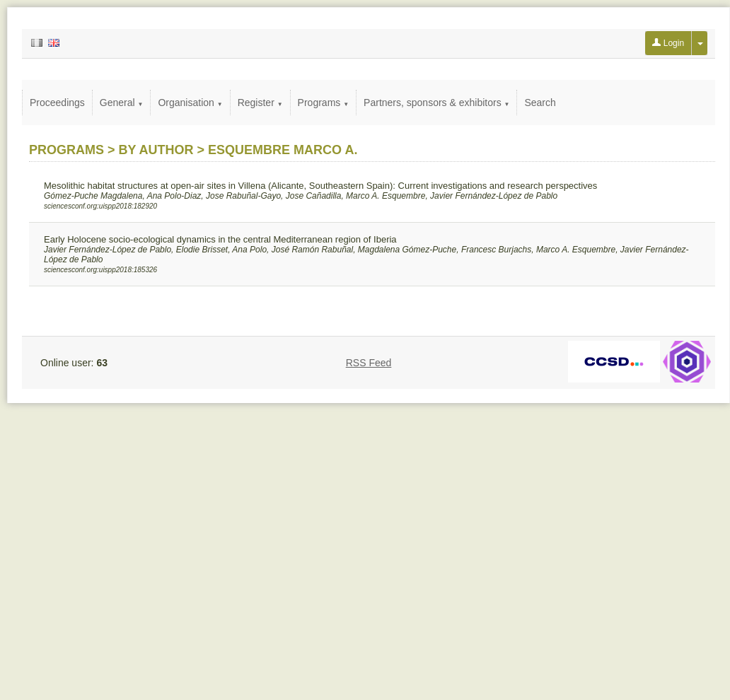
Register (260, 103)
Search (540, 103)
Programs (324, 103)
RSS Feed (369, 363)
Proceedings (57, 103)
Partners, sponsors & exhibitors (436, 103)
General (122, 103)
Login (668, 43)
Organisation (190, 103)
